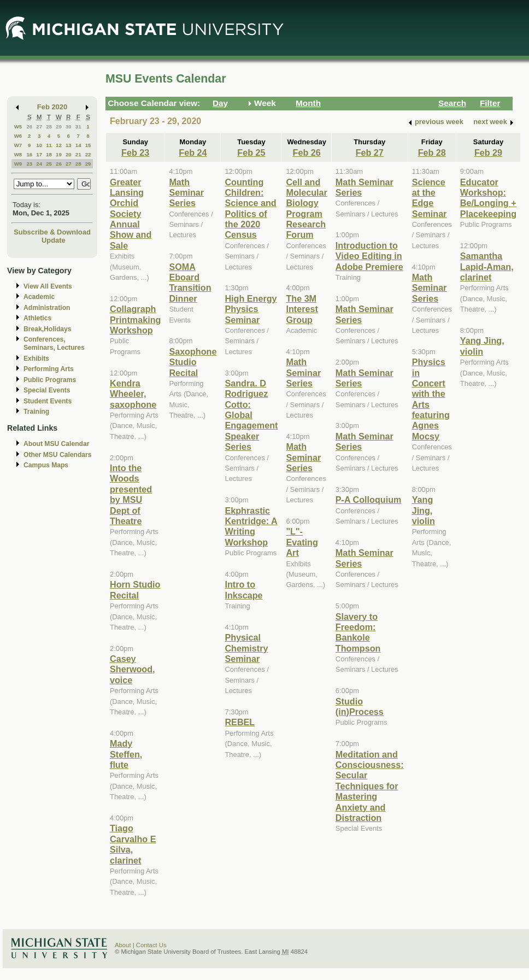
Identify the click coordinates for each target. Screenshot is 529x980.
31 (78, 127)
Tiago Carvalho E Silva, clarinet (133, 844)
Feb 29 (488, 152)
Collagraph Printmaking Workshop (135, 319)
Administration (47, 308)
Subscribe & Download (52, 232)
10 (39, 145)
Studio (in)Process (360, 706)
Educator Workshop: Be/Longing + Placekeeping (488, 198)
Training (36, 412)
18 (49, 154)
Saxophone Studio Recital (193, 362)
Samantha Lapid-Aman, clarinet (487, 266)
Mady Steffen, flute (126, 754)
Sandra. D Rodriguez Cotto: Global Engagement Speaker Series (251, 415)
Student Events (48, 401)
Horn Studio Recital (135, 589)
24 (39, 164)
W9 (18, 164)
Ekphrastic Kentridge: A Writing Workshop (251, 526)
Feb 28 (432, 152)
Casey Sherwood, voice (133, 669)
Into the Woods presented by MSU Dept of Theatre (131, 494)
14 (78, 145)
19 (59, 154)
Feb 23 (135, 152)
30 (69, 127)
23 (29, 164)
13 (69, 145)
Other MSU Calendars (58, 455)
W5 (18, 127)
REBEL (240, 722)
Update (54, 240)
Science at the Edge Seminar (430, 198)
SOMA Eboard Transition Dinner (190, 283)
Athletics (37, 318)
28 (49, 127)
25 (49, 164)
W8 (18, 154)
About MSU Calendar (56, 444)
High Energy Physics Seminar (251, 309)
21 (78, 154)
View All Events (48, 286)
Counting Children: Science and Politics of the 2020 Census (250, 209)
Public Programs (50, 380)
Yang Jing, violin (424, 510)
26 (29, 127)
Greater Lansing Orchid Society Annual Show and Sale (131, 214)
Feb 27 (370, 152)
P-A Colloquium (369, 500)
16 (29, 154)
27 (39, 127)
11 (49, 145)
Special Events (47, 390)
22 (88, 154)
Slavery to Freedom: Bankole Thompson (358, 632)
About (123, 945)
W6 (18, 136)
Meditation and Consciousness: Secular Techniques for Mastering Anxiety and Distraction (370, 786)
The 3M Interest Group (302, 309)
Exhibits (36, 359)
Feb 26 (307, 152)
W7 (18, 145)
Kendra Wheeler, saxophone (133, 394)
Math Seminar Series (186, 193)
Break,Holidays (48, 329)
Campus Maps (46, 465)
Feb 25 (251, 152)
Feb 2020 (52, 107)
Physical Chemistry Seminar (246, 648)
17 (39, 154)
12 (59, 145)
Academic (39, 297)
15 (88, 145)
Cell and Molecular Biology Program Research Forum (306, 209)
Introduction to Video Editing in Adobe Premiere (369, 256)
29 (59, 127)
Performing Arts (49, 369)
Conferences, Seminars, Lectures (54, 344)
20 (69, 154)
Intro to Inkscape (243, 589)
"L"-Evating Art (302, 542)
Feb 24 (193, 152)
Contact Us (151, 945)
